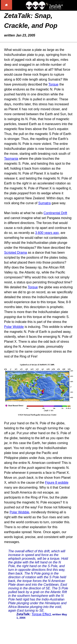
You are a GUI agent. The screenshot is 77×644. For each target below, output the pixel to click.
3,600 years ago (47, 233)
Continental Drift (55, 213)
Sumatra (44, 203)
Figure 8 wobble (57, 483)
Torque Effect (41, 614)
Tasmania (11, 159)
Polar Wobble (14, 327)
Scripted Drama (16, 253)
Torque (53, 84)
